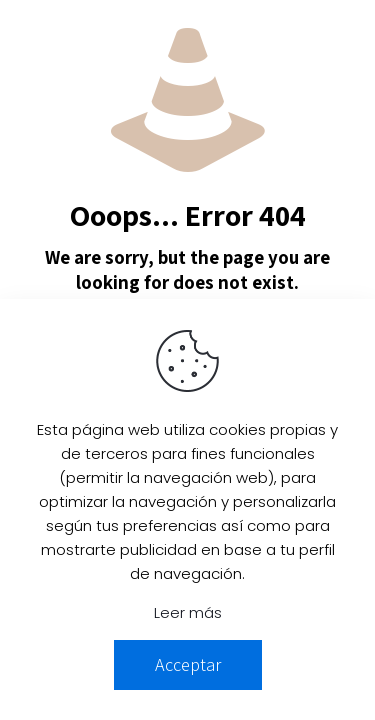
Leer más (188, 612)
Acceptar (188, 664)
